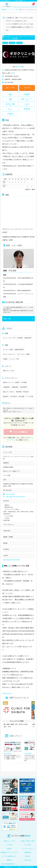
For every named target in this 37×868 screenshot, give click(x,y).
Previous (3, 54)
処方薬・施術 (10, 105)
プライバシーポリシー (28, 849)
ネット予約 (10, 88)
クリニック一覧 (13, 10)
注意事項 (10, 114)
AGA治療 (12, 43)
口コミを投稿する (18, 432)
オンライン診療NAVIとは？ (9, 856)
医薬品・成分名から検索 (28, 841)
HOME (4, 10)
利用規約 (9, 849)
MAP (13, 73)
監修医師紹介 (28, 852)
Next (33, 54)
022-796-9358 (10, 494)
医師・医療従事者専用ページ (9, 864)
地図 (10, 100)
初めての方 (34, 5)
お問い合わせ (7, 694)
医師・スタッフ (27, 100)
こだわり (27, 105)
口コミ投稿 (28, 845)
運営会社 (28, 856)
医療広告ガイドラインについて (9, 852)
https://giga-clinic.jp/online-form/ (14, 497)
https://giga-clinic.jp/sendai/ (12, 560)
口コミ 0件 (20, 67)
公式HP (27, 88)
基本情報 (27, 109)
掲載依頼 (9, 860)
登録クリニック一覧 (9, 841)
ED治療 (5, 43)
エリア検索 (9, 845)
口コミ (10, 109)
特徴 (10, 95)
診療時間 (27, 95)
